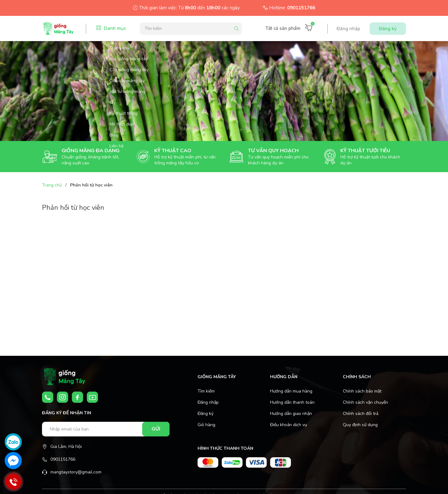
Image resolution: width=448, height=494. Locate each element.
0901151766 (301, 8)
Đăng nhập (348, 29)
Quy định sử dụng (360, 425)
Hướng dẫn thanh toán (292, 402)
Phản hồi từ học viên (73, 208)
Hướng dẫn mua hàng (291, 391)
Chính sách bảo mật (362, 391)
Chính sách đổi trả (361, 414)
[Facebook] (77, 397)
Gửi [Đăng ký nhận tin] (156, 429)
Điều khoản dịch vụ (289, 425)
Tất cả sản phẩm (283, 28)
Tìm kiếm (206, 391)
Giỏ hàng (206, 425)
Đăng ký (388, 29)
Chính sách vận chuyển (365, 402)
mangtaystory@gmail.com (76, 472)
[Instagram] (63, 397)
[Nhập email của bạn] (106, 429)
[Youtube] (92, 397)
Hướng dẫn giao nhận (291, 414)
